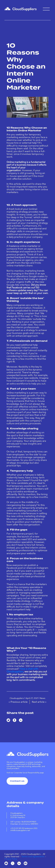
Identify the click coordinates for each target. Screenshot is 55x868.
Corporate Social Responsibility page (29, 773)
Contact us (17, 781)
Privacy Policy (11, 859)
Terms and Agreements (33, 856)
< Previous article (18, 702)
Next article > (39, 702)
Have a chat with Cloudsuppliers (22, 670)
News (43, 698)
